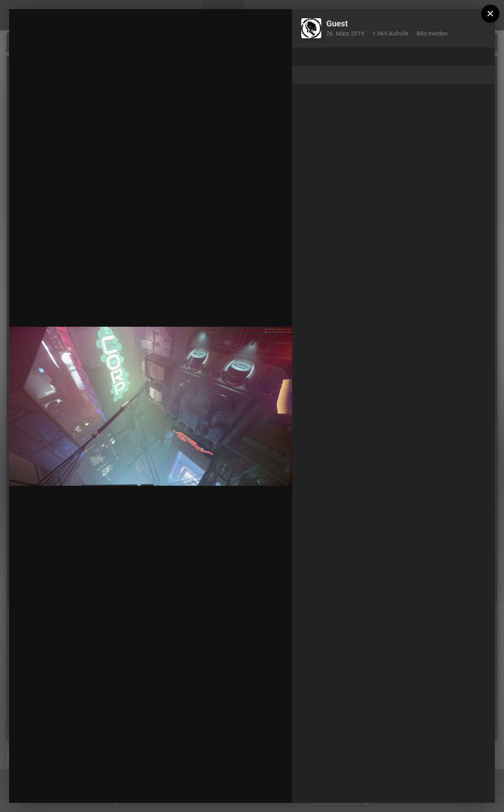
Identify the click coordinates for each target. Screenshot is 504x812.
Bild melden (432, 33)
